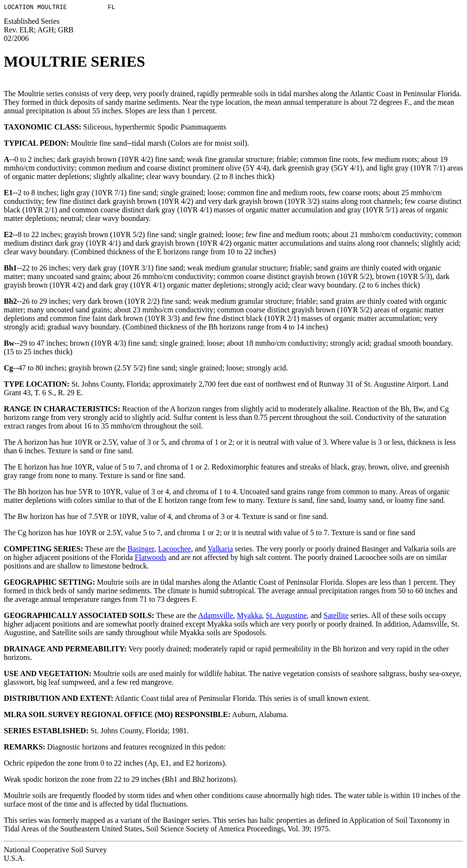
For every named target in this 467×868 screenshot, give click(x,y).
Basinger (141, 550)
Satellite (336, 617)
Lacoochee (174, 550)
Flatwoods (151, 559)
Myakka (249, 617)
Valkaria (220, 550)
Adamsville (216, 617)
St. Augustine (286, 617)
